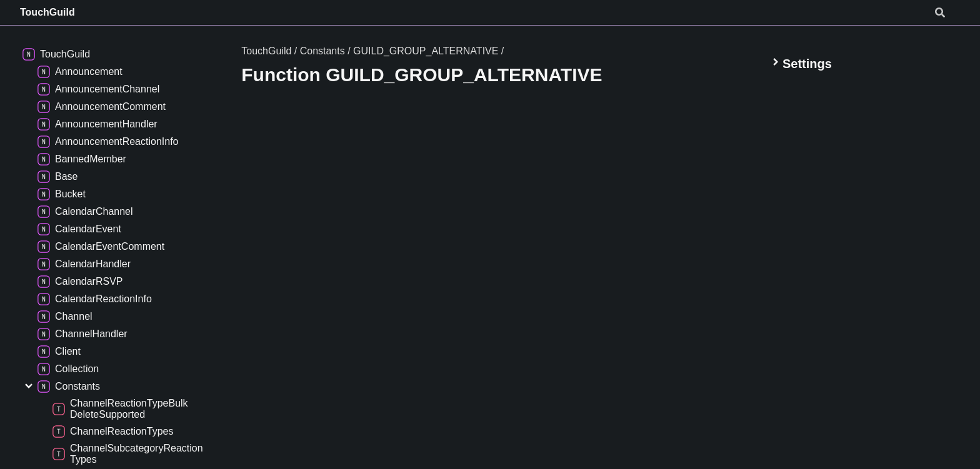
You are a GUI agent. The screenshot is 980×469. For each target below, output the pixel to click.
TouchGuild (47, 12)
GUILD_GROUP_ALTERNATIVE (426, 51)
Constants (322, 51)
